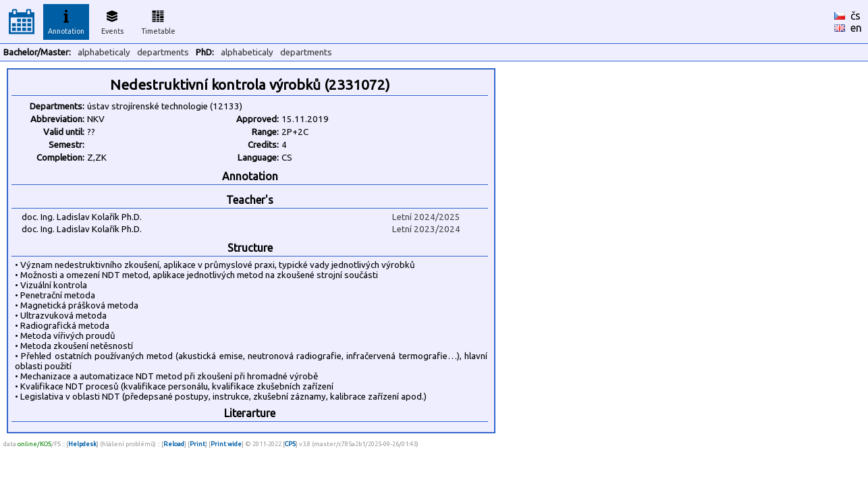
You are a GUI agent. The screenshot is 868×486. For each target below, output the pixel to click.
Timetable (158, 20)
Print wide (226, 444)
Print (197, 444)
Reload (174, 444)
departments (163, 52)
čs (856, 16)
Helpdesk (82, 444)
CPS (290, 444)
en (856, 28)
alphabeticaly (104, 52)
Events (112, 20)
